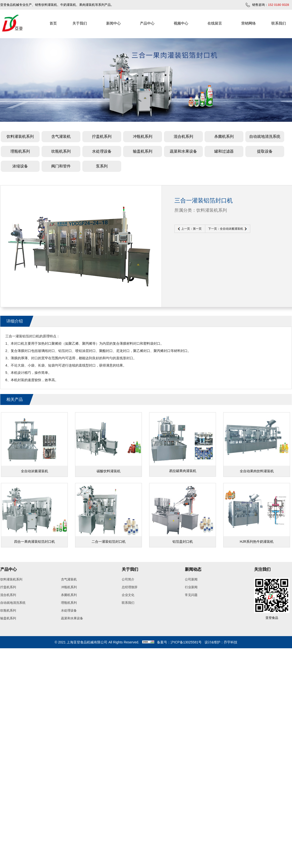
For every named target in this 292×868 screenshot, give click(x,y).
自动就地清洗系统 (265, 136)
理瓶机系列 (20, 151)
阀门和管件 (61, 166)
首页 (53, 23)
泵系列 (102, 166)
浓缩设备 (20, 166)
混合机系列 (183, 136)
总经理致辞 (130, 587)
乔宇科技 (231, 642)
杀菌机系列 (224, 136)
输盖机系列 (143, 151)
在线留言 (215, 23)
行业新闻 (191, 587)
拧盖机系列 (102, 136)
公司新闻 (191, 579)
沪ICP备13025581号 (186, 642)
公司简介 (128, 579)
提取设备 (265, 151)
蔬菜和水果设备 (183, 151)
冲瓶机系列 (143, 136)
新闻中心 (113, 23)
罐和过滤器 (224, 151)
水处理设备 (102, 151)
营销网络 (249, 23)
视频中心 (181, 23)
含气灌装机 (61, 136)
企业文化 (128, 595)
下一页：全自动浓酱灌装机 (226, 229)
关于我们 (80, 23)
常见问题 (191, 595)
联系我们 (279, 23)
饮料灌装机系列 (20, 136)
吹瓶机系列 (61, 151)
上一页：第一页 (191, 229)
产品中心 (147, 23)
